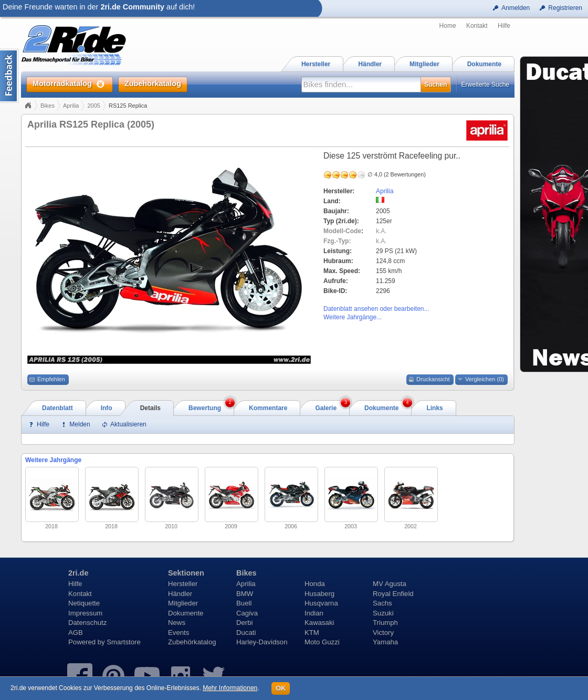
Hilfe (504, 26)
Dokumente (186, 613)
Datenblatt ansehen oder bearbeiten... (376, 309)
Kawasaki (319, 623)
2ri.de (78, 573)
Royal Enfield (393, 594)
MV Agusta (390, 584)
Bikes (48, 106)
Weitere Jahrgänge (53, 460)
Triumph (385, 623)
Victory (383, 633)
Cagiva (247, 613)
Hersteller (183, 584)
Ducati (246, 633)
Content (9, 76)
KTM (312, 633)
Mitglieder (183, 603)
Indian (314, 613)
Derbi (245, 623)
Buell (244, 603)
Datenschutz (87, 623)
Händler (180, 594)
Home (448, 26)
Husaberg (319, 594)
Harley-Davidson (262, 642)
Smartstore (124, 642)
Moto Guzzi (322, 642)
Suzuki (383, 613)
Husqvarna (321, 603)
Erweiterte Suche (485, 85)
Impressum (85, 613)
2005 (93, 106)
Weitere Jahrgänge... (353, 317)
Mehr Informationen (230, 688)
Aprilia (71, 106)
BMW (245, 594)
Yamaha (385, 642)
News (177, 623)
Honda (315, 584)
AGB (76, 633)
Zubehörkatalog (192, 642)
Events (178, 633)
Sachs (382, 603)
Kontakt (477, 26)
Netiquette (84, 603)
